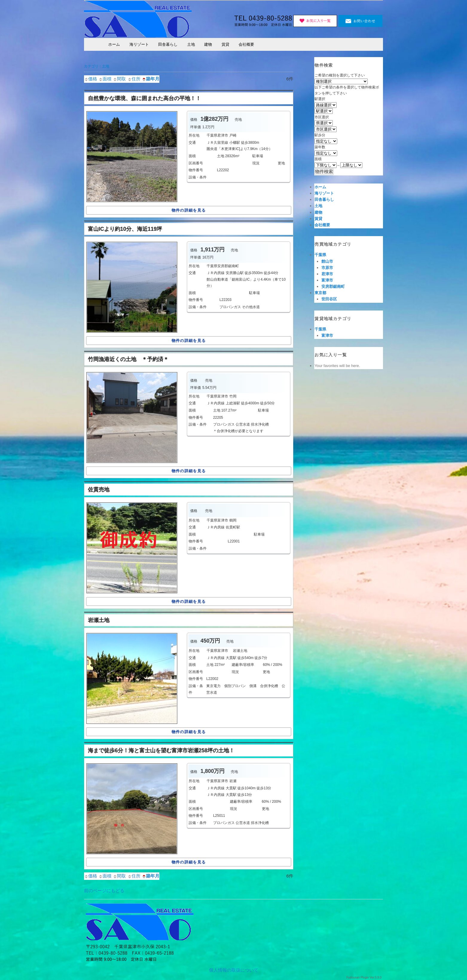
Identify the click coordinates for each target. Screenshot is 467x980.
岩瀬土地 (99, 620)
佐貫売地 (99, 490)
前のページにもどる (104, 890)
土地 (191, 44)
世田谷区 (329, 299)
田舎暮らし (168, 44)
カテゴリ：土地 (97, 66)
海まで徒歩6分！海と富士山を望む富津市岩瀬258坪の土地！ (161, 750)
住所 (134, 79)
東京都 (320, 293)
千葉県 (320, 255)
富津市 (327, 280)
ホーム (114, 44)
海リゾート (139, 44)
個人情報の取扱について (234, 970)
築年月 (151, 79)
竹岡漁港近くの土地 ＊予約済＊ (128, 359)
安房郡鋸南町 (333, 286)
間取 (119, 79)
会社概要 (246, 44)
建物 (208, 44)
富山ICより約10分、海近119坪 (125, 229)
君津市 (327, 274)
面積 (105, 79)
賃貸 (225, 44)
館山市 (327, 261)
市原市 (327, 268)
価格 (91, 79)
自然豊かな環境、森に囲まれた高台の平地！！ (144, 98)
